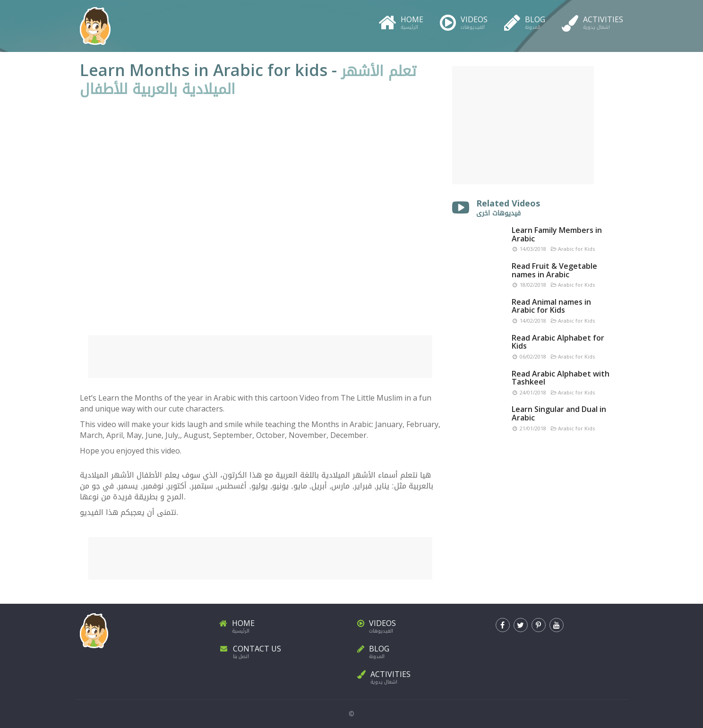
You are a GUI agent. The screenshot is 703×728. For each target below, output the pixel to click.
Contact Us (283, 650)
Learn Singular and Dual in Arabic (559, 413)
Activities (592, 21)
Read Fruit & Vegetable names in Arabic (554, 270)
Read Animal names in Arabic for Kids (551, 306)
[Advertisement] (260, 357)
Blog (525, 21)
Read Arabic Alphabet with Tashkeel (561, 378)
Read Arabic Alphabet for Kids (558, 342)
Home (401, 21)
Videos (464, 21)
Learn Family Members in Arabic (557, 234)
